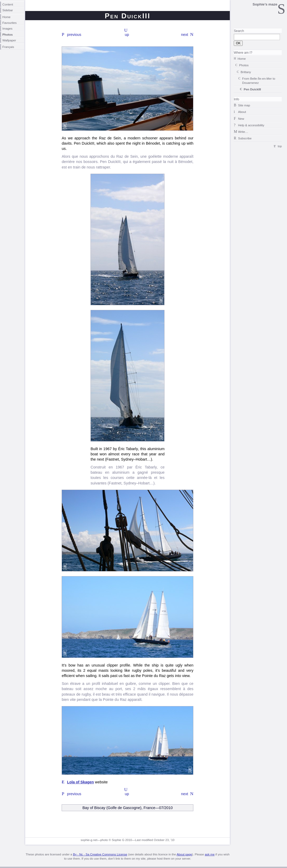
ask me (210, 854)
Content (8, 4)
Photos (8, 34)
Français (8, 47)
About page (184, 854)
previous (74, 35)
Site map (244, 105)
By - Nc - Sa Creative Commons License (100, 854)
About (242, 112)
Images (7, 28)
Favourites (9, 23)
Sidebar (8, 10)
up (127, 35)
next (185, 35)
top (280, 146)
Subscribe (245, 138)
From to (259, 81)
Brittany (246, 72)
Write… (243, 132)
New (241, 119)
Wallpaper (9, 40)
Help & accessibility (251, 125)
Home (6, 17)
